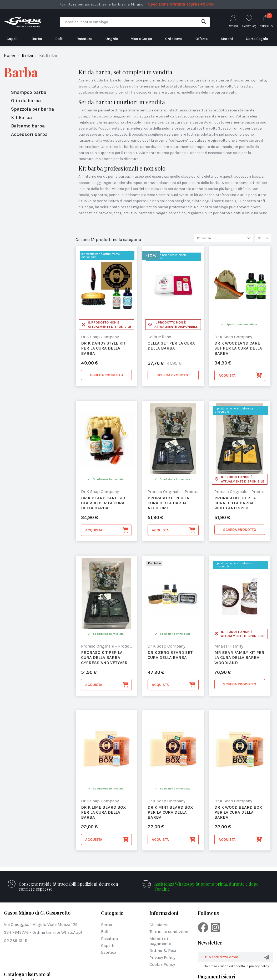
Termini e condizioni (169, 932)
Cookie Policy (162, 965)
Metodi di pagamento (160, 942)
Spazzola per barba (32, 109)
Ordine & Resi (163, 951)
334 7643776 (16, 933)
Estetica (109, 953)
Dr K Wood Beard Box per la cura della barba (238, 813)
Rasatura (109, 939)
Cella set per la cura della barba (171, 346)
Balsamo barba (28, 126)
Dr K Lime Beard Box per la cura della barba (104, 813)
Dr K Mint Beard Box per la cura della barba (170, 813)
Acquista (240, 376)
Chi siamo (159, 925)
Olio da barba (26, 101)
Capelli (108, 946)
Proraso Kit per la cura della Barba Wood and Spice (235, 503)
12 (263, 238)
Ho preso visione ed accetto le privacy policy (236, 967)
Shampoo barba (29, 92)
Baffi (105, 932)
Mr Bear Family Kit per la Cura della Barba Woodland (239, 658)
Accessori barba (29, 134)
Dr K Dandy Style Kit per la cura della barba (103, 349)
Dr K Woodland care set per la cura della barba (238, 349)
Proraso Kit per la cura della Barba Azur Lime (168, 503)
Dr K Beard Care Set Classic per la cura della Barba (103, 503)
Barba (21, 72)
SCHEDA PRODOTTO (107, 375)
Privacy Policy (162, 958)
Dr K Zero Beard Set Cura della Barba (170, 656)
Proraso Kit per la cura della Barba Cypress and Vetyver (104, 658)
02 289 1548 (16, 941)
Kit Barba (21, 117)
